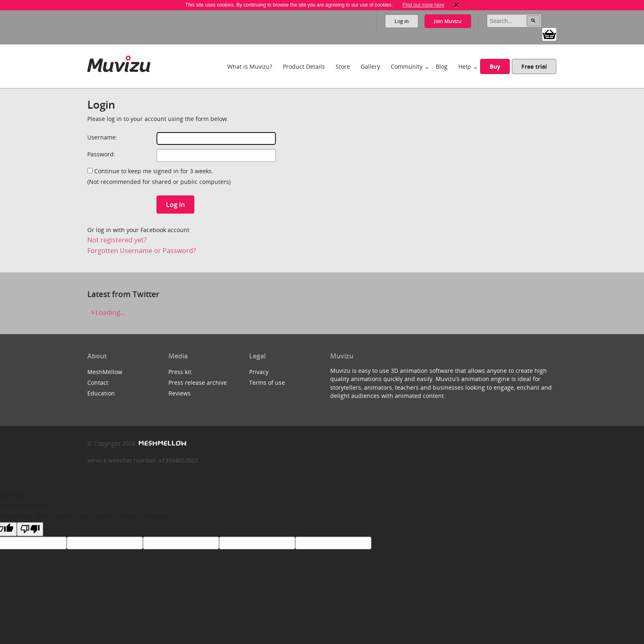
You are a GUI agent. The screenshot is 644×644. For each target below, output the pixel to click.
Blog (442, 66)
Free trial (534, 66)
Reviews (180, 393)
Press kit (180, 372)
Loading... (106, 312)
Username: (102, 137)
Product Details (304, 66)
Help (465, 66)
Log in (402, 21)
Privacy (259, 372)
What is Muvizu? (250, 66)
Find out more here (423, 5)
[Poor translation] (30, 529)
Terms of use (267, 382)
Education (101, 393)
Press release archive (198, 382)
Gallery (370, 66)
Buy (495, 66)
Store (343, 66)
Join (448, 21)
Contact (98, 382)
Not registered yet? (117, 240)
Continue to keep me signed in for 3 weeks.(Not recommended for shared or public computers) (159, 176)
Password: (101, 154)
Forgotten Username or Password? (142, 251)
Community (407, 66)
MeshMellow (105, 372)
